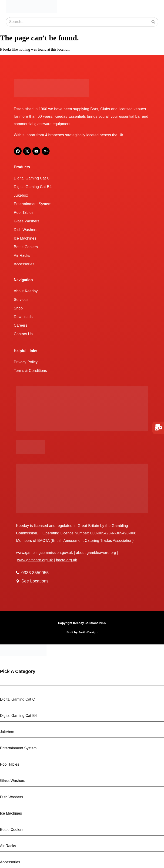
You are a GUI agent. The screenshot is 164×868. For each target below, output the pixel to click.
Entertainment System (32, 204)
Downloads (23, 317)
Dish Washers (25, 230)
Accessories (24, 264)
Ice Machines (25, 238)
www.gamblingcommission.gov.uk (44, 553)
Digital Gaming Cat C (32, 178)
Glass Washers (27, 221)
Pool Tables (24, 213)
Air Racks (22, 255)
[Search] (153, 22)
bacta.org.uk (67, 560)
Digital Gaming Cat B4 (33, 187)
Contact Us (23, 334)
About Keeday (26, 291)
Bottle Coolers (26, 247)
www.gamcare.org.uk (35, 560)
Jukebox (21, 195)
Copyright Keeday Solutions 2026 (82, 623)
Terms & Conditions (30, 371)
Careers (20, 325)
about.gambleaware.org (96, 553)
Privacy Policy (26, 362)
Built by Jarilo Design (82, 632)
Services (21, 300)
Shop (18, 308)
